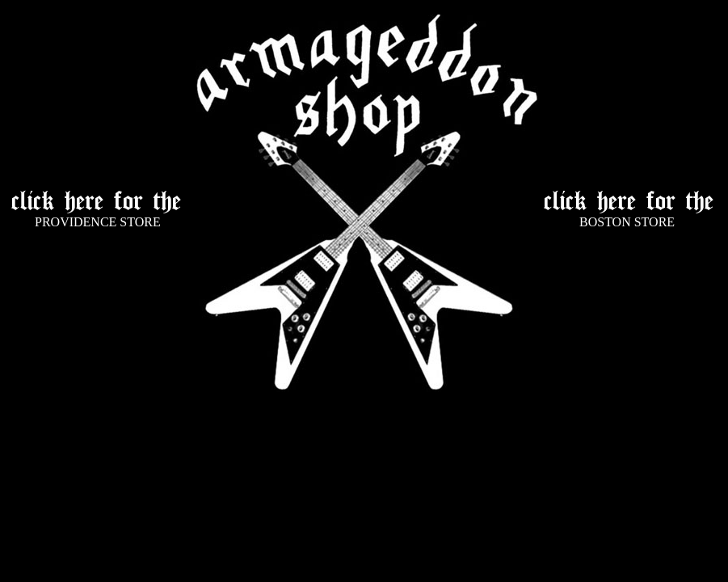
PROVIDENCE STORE (98, 222)
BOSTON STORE (627, 222)
